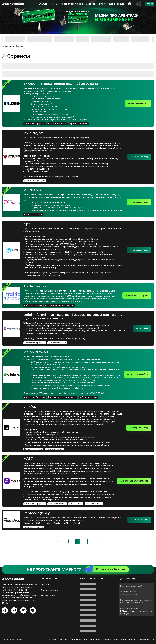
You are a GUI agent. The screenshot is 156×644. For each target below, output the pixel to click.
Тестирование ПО (94, 511)
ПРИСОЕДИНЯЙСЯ (136, 380)
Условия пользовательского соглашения (80, 640)
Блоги (102, 4)
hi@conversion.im (129, 611)
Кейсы (53, 4)
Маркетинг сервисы (58, 124)
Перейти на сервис (136, 298)
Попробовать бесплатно (133, 489)
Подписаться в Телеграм (105, 569)
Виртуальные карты (33, 217)
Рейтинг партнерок (71, 4)
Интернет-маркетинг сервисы (62, 405)
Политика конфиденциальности (119, 640)
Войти (149, 4)
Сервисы (91, 4)
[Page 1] (60, 549)
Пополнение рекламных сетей (60, 308)
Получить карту (138, 435)
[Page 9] (96, 549)
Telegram (126, 614)
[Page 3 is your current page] (74, 549)
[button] (52, 549)
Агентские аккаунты (34, 535)
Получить (141, 331)
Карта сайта (51, 640)
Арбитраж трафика (79, 124)
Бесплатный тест (137, 103)
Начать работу (138, 157)
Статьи (42, 4)
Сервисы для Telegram (35, 181)
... (89, 549)
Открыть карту (138, 203)
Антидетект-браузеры (35, 124)
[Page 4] (82, 549)
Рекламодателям (146, 640)
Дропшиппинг (76, 511)
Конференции (117, 4)
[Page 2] (67, 549)
